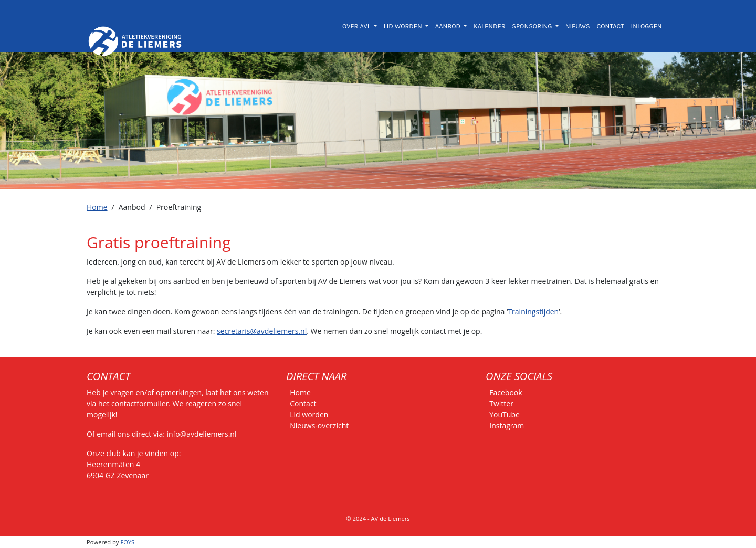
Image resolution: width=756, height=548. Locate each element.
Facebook (506, 392)
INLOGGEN (647, 26)
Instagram (507, 425)
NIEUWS (578, 26)
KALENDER (490, 26)
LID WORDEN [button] (404, 26)
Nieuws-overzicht (319, 425)
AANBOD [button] (449, 26)
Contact (303, 403)
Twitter (501, 403)
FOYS (127, 542)
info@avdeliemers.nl (202, 434)
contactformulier (140, 403)
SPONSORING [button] (533, 26)
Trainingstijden (533, 312)
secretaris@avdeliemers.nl (262, 331)
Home (97, 207)
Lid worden (309, 414)
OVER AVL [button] (357, 26)
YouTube (505, 414)
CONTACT (610, 26)
